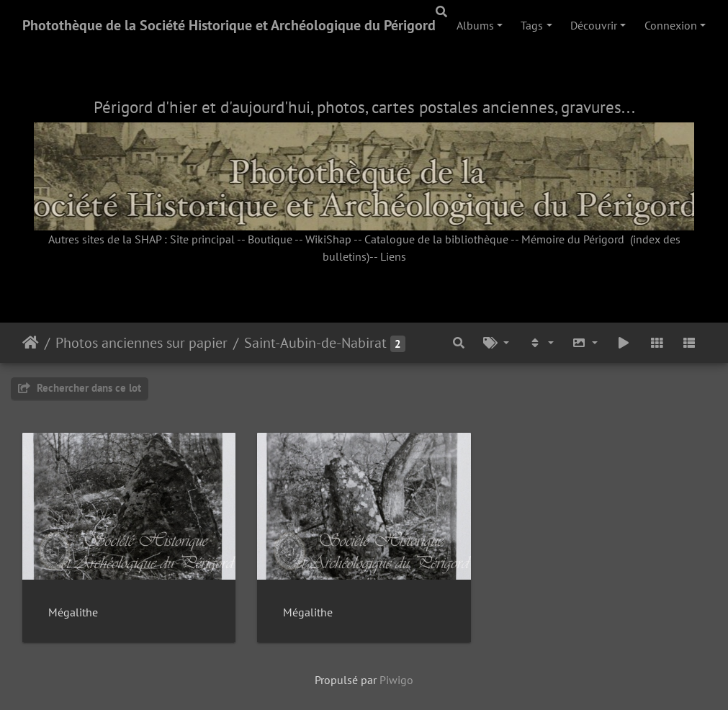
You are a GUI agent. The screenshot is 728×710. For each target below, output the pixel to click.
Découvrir (594, 25)
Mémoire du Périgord (573, 239)
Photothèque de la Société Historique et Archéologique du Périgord (229, 25)
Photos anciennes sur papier (141, 343)
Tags (532, 25)
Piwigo (396, 680)
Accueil (31, 343)
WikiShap (328, 239)
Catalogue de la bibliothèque (436, 239)
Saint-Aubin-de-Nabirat (315, 343)
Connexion (671, 25)
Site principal (202, 239)
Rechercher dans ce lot (80, 388)
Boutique (270, 239)
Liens (393, 256)
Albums (475, 25)
